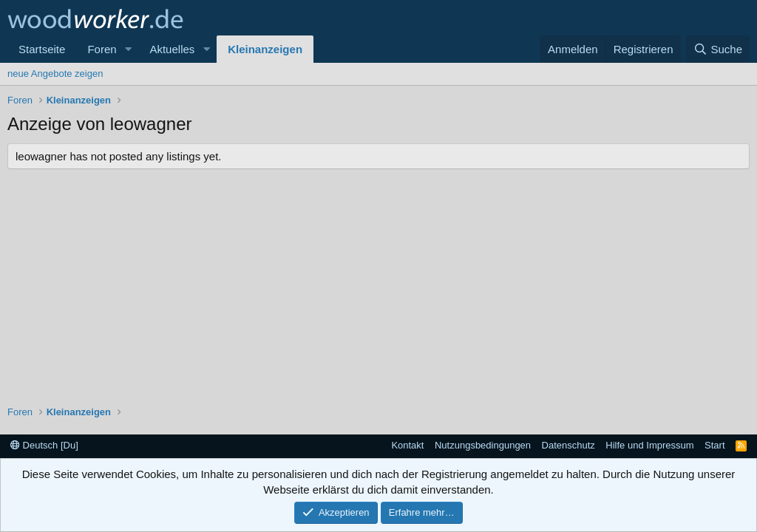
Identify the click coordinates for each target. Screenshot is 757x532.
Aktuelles (172, 49)
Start (714, 445)
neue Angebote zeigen (55, 74)
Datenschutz (568, 445)
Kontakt (407, 445)
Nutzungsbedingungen (483, 445)
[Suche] (718, 49)
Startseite (42, 49)
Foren (102, 49)
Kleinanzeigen (265, 49)
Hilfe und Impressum (649, 445)
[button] (128, 49)
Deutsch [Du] (44, 445)
